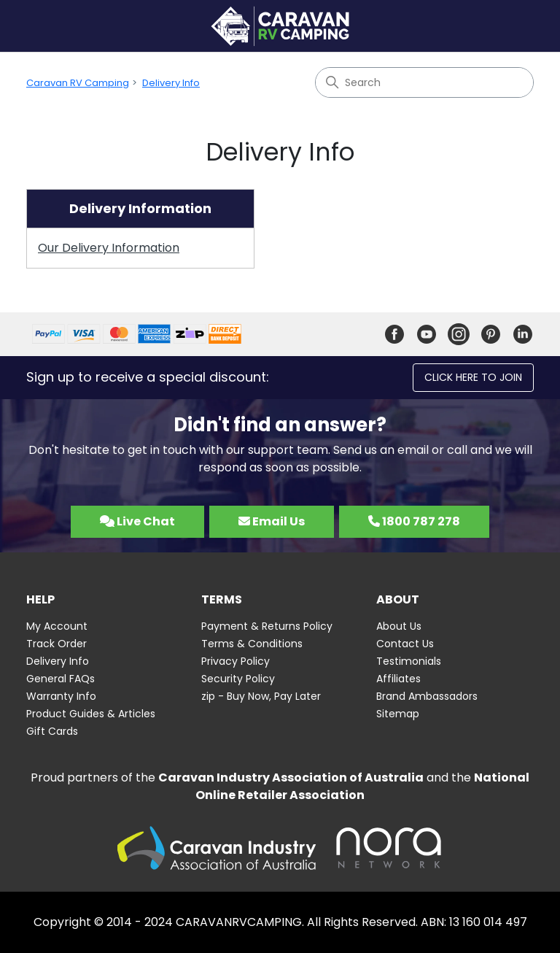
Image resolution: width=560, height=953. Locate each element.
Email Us (272, 521)
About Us (399, 626)
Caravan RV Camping (78, 83)
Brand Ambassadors (427, 696)
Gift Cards (52, 731)
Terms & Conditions (252, 644)
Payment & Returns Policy (267, 626)
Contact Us (405, 644)
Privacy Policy (236, 661)
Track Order (57, 644)
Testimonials (409, 661)
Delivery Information (140, 208)
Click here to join (473, 377)
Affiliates (398, 679)
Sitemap (398, 714)
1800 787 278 (414, 521)
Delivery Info (171, 83)
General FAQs (61, 679)
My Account (57, 626)
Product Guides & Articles (91, 714)
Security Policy (238, 679)
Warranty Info (61, 696)
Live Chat (137, 521)
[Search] (424, 82)
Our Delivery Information (109, 248)
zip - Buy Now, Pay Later (261, 696)
